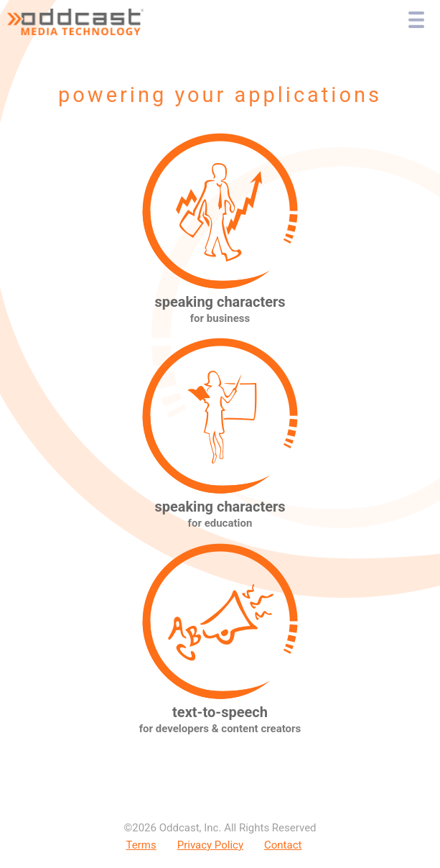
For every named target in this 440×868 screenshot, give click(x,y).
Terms (141, 845)
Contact (283, 845)
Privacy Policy (210, 845)
